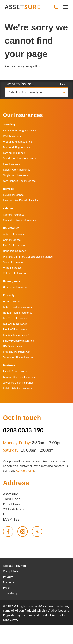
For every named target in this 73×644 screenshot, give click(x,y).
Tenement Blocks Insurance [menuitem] (19, 357)
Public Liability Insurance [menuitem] (18, 388)
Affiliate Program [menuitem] (14, 566)
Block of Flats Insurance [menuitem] (17, 329)
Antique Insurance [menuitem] (14, 234)
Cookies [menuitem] (8, 582)
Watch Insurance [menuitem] (13, 136)
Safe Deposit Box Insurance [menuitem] (19, 181)
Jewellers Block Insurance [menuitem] (18, 382)
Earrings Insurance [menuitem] (14, 153)
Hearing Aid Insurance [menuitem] (16, 287)
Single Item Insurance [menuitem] (16, 175)
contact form (25, 470)
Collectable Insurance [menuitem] (16, 273)
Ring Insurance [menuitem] (12, 164)
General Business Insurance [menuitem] (19, 377)
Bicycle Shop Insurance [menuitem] (17, 371)
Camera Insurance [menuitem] (14, 214)
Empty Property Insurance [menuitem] (18, 340)
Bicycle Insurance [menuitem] (13, 195)
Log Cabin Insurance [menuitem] (15, 324)
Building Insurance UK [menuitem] (16, 335)
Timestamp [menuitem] (11, 593)
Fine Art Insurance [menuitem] (14, 245)
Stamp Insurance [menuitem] (13, 262)
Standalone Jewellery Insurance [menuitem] (22, 158)
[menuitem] (8, 531)
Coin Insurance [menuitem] (12, 240)
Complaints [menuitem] (11, 571)
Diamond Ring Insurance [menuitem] (17, 147)
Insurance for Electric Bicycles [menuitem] (21, 200)
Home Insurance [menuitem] (13, 301)
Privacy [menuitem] (8, 576)
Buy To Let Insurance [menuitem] (15, 318)
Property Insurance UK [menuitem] (16, 352)
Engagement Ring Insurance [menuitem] (19, 130)
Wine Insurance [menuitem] (12, 268)
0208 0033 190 (23, 430)
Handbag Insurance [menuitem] (14, 251)
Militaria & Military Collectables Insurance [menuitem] (28, 256)
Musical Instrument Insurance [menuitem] (21, 220)
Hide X (64, 84)
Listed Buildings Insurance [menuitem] (18, 307)
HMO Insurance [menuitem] (12, 346)
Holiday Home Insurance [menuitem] (18, 313)
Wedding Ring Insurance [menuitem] (17, 142)
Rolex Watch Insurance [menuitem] (17, 169)
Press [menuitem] (7, 587)
